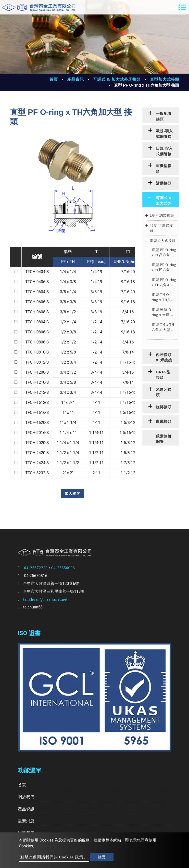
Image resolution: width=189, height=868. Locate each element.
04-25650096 (63, 568)
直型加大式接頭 (165, 79)
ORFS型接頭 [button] (163, 375)
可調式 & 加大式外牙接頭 (117, 79)
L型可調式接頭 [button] (162, 216)
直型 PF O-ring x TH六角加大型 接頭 (164, 283)
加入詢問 (73, 494)
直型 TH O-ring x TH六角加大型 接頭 (163, 298)
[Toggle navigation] (182, 7)
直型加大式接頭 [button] (163, 241)
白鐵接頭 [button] (164, 421)
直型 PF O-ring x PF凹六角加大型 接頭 (164, 268)
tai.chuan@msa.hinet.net (45, 599)
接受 (102, 857)
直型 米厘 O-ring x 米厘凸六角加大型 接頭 (163, 313)
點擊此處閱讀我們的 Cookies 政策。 (54, 857)
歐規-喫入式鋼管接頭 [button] (164, 135)
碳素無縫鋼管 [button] (164, 439)
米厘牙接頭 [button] (164, 392)
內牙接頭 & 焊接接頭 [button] (164, 358)
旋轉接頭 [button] (164, 407)
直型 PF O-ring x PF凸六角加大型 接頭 (164, 253)
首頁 (54, 79)
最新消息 (26, 821)
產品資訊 (76, 79)
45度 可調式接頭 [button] (162, 228)
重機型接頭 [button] (164, 169)
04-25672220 (36, 568)
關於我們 (26, 797)
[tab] (161, 115)
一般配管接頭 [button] (164, 116)
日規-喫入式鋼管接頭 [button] (164, 152)
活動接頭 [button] (164, 183)
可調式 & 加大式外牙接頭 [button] (164, 202)
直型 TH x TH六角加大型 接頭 (163, 328)
